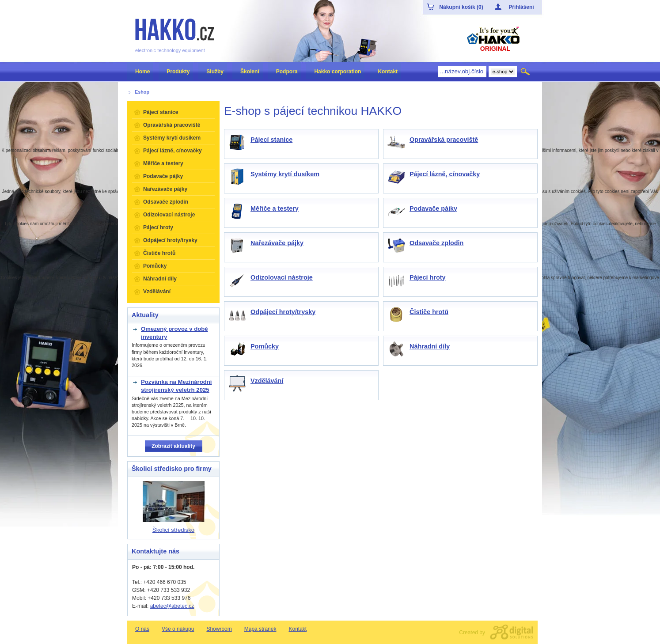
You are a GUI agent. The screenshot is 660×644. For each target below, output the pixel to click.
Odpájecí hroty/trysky (283, 312)
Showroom (219, 629)
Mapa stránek (260, 629)
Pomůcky (265, 346)
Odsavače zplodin (436, 243)
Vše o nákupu (178, 629)
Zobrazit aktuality (173, 446)
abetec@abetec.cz (172, 606)
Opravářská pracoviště (444, 140)
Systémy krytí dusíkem (285, 174)
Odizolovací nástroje (282, 277)
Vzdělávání (267, 381)
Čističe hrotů (429, 312)
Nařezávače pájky (277, 243)
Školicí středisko (173, 530)
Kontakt (298, 629)
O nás (142, 629)
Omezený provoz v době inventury (174, 333)
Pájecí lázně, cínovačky (445, 174)
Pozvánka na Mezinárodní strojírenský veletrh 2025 (176, 386)
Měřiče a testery (275, 208)
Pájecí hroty (428, 277)
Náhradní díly (430, 346)
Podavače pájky (433, 208)
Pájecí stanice (271, 140)
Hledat (526, 72)
